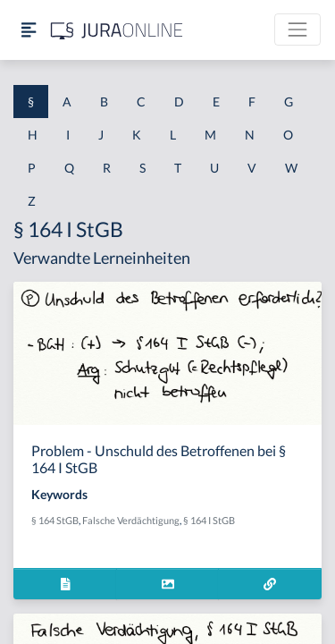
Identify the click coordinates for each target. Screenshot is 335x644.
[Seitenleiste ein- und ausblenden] (29, 30)
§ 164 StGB (55, 520)
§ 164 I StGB (209, 520)
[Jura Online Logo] (117, 30)
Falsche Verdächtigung (131, 520)
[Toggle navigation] (297, 30)
